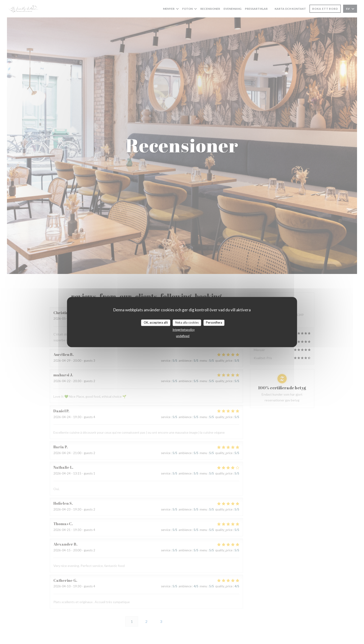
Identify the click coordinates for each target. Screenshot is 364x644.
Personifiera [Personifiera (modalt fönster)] (214, 322)
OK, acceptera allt (156, 322)
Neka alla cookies (187, 322)
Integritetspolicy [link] (184, 330)
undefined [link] (183, 336)
